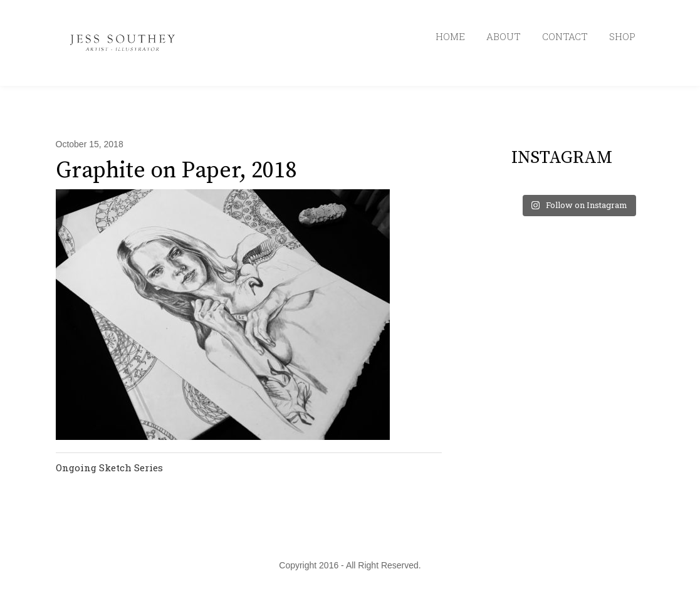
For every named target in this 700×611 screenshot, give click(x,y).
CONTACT (565, 36)
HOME (450, 36)
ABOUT (504, 36)
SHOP (622, 36)
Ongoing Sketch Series (109, 467)
